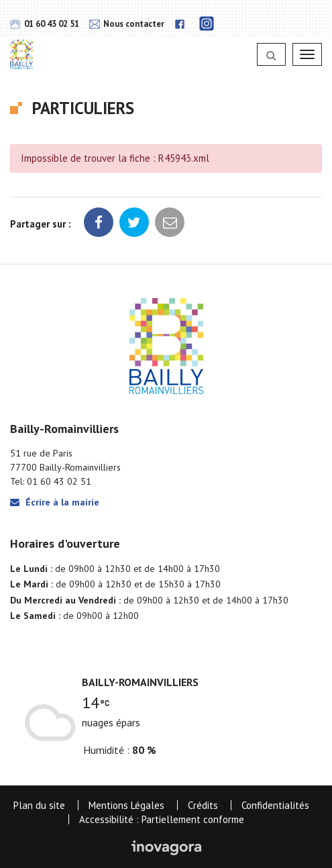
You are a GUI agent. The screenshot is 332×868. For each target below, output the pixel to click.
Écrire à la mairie (55, 502)
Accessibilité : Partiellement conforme (162, 819)
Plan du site (39, 805)
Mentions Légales (126, 805)
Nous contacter (127, 24)
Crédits (203, 805)
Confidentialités (275, 805)
